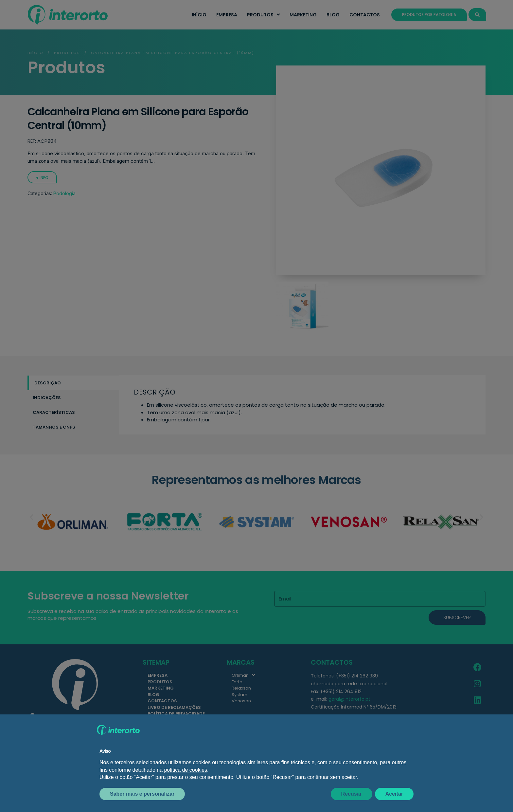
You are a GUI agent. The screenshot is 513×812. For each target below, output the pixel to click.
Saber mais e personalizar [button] (142, 794)
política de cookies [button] (186, 770)
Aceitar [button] (394, 794)
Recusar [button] (352, 794)
